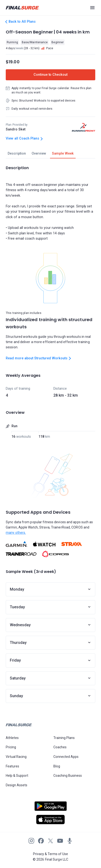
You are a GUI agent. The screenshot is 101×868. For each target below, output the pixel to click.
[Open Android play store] (50, 808)
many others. (16, 533)
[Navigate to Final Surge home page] (22, 8)
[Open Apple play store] (50, 819)
